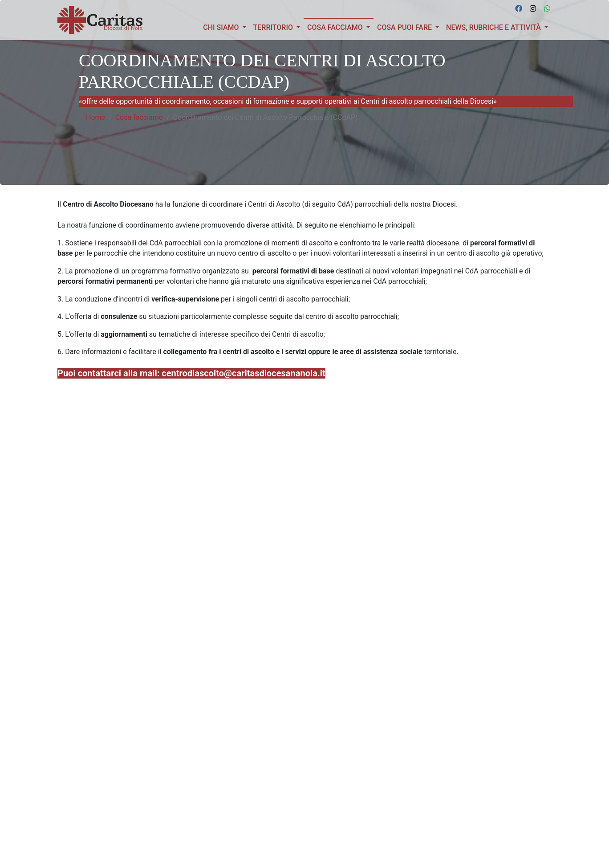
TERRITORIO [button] (274, 27)
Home (95, 117)
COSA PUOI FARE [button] (405, 27)
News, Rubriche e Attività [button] (494, 27)
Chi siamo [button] (222, 27)
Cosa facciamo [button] (340, 27)
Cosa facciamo (139, 117)
